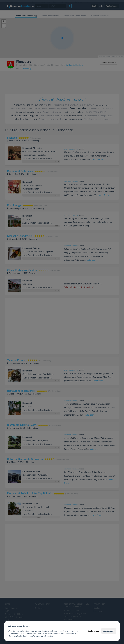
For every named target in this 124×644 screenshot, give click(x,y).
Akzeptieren (109, 631)
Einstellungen (93, 631)
